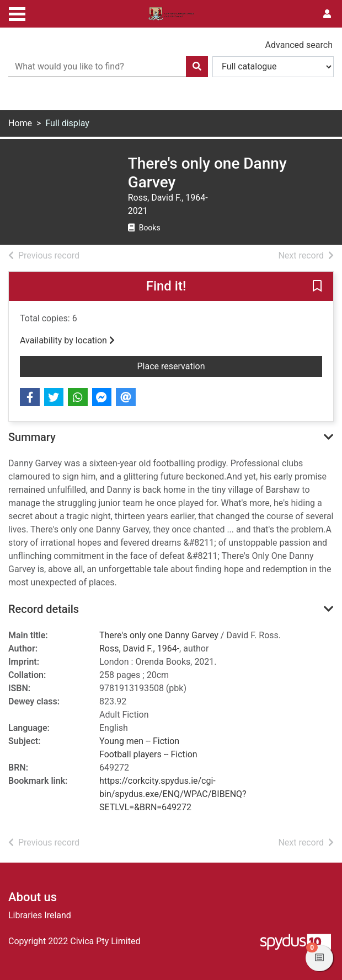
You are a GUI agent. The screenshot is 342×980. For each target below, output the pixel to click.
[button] (317, 287)
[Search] (197, 67)
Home (20, 123)
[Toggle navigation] (17, 13)
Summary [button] (32, 437)
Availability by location (67, 340)
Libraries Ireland (40, 915)
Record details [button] (44, 609)
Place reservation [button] (230, 365)
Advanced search (299, 45)
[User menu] (327, 14)
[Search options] (273, 67)
